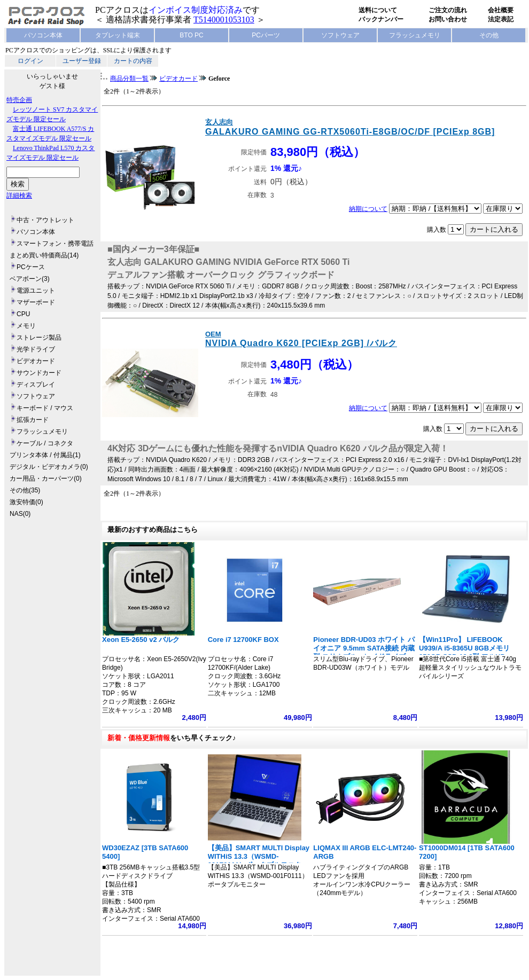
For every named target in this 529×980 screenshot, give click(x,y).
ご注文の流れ (448, 10)
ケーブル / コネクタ (45, 443)
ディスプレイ (36, 385)
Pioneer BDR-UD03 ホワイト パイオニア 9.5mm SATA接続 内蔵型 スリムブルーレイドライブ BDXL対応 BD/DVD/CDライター (364, 652)
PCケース (31, 267)
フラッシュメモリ (415, 35)
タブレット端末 (118, 35)
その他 (489, 35)
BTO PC (191, 35)
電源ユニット (36, 291)
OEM (213, 334)
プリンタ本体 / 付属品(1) (45, 455)
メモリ (26, 326)
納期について (368, 209)
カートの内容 (133, 61)
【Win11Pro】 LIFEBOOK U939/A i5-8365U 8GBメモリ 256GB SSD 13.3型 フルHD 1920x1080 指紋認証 (464, 652)
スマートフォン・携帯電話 (55, 244)
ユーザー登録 (82, 61)
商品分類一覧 (129, 79)
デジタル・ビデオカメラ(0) (49, 467)
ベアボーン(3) (30, 279)
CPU (23, 314)
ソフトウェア (340, 35)
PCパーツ (266, 35)
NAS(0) (20, 514)
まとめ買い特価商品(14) (44, 255)
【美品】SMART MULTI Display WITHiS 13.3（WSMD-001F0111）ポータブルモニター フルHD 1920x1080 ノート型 (259, 861)
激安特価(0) (26, 502)
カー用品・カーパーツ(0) (46, 479)
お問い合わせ (448, 19)
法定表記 (501, 19)
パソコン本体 (43, 35)
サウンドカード (39, 373)
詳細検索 (19, 195)
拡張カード (33, 420)
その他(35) (25, 490)
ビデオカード (36, 361)
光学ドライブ (36, 349)
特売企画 (19, 100)
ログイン (30, 61)
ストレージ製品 (39, 338)
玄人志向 (219, 122)
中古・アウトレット (45, 220)
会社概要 (501, 10)
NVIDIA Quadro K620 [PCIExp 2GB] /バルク (301, 343)
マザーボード (36, 302)
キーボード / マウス (45, 408)
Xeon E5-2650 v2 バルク (141, 640)
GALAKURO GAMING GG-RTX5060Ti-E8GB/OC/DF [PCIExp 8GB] (350, 132)
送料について (378, 10)
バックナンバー (381, 19)
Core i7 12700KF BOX (243, 640)
